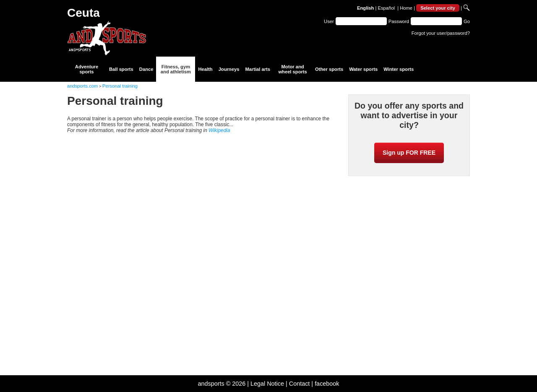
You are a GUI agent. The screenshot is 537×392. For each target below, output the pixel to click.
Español (386, 8)
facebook (327, 384)
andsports (211, 384)
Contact (300, 384)
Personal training (120, 86)
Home (406, 8)
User (329, 21)
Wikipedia (219, 130)
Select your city (438, 8)
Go (467, 21)
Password (399, 21)
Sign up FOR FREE (409, 153)
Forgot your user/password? (441, 33)
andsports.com (82, 86)
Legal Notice (267, 384)
